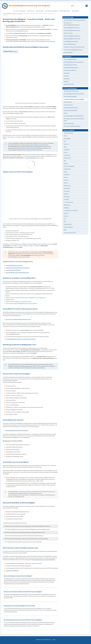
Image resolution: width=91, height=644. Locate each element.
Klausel (66, 113)
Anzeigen (15, 51)
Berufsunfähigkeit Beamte (70, 59)
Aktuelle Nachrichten (69, 123)
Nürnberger (67, 197)
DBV (65, 161)
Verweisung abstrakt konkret (71, 108)
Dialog (65, 172)
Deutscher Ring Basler (69, 166)
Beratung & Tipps (65, 11)
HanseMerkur (67, 188)
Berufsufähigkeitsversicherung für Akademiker (44, 560)
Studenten (66, 76)
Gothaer (66, 183)
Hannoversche (67, 186)
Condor (66, 152)
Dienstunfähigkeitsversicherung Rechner (74, 62)
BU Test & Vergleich (20, 11)
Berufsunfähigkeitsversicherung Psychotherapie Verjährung (21, 339)
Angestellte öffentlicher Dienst (71, 68)
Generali (66, 180)
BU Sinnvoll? (40, 11)
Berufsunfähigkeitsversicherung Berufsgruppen (33, 368)
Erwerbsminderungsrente (31, 148)
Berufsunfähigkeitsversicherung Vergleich (19, 495)
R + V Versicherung (68, 202)
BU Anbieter (75, 11)
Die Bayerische (67, 169)
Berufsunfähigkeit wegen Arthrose (14, 265)
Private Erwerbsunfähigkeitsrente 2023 (73, 50)
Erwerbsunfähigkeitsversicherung (72, 30)
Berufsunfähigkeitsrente (37, 147)
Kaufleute (66, 81)
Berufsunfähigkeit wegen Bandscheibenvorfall (17, 273)
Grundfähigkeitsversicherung (71, 41)
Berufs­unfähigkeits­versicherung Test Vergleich (13, 14)
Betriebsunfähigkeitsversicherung (72, 39)
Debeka (66, 163)
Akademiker (67, 73)
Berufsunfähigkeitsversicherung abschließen (26, 304)
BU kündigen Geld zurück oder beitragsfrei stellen (74, 120)
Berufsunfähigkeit (31, 158)
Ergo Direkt (67, 175)
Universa (66, 216)
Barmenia (66, 144)
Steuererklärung (68, 102)
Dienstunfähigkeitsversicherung (72, 28)
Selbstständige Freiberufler (70, 65)
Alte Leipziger (67, 139)
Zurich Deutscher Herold (70, 233)
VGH (65, 219)
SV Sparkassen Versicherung (71, 211)
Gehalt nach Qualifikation (12, 571)
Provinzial (66, 199)
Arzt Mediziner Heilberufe (70, 70)
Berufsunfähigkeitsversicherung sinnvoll (18, 257)
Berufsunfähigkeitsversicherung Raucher (35, 298)
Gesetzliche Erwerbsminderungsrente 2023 (74, 47)
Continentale (67, 155)
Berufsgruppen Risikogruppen (71, 91)
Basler (65, 147)
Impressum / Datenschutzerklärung (43, 639)
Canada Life (67, 150)
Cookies (54, 639)
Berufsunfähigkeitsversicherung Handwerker (17, 430)
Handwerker (67, 79)
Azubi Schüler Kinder (69, 84)
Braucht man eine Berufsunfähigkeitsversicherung (18, 319)
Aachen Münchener (69, 133)
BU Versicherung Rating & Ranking (72, 126)
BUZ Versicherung (68, 33)
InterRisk (66, 194)
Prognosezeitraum (68, 105)
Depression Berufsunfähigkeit (13, 270)
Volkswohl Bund (68, 224)
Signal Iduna (67, 205)
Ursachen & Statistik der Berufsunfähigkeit (74, 99)
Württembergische (68, 227)
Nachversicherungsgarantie (70, 110)
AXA (65, 141)
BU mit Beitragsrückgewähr (70, 97)
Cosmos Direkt (67, 158)
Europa (66, 177)
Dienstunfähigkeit (25, 330)
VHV (65, 222)
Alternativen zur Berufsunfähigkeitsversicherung (72, 24)
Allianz (66, 136)
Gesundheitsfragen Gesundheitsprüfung (74, 116)
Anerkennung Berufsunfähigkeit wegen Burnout (18, 268)
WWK (65, 230)
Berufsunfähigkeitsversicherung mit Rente (74, 94)
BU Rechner (31, 11)
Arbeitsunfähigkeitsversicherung (72, 36)
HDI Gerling (67, 191)
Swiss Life (66, 213)
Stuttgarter (67, 208)
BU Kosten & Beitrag (52, 11)
